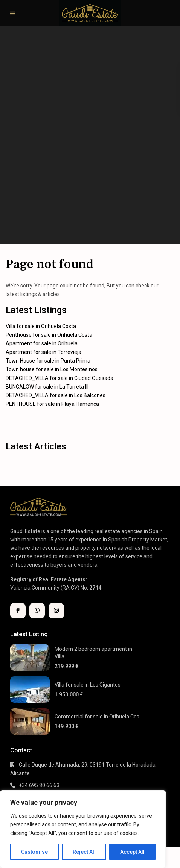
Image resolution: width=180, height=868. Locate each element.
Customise (34, 852)
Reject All (84, 852)
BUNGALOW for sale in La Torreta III (47, 387)
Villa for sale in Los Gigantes (88, 685)
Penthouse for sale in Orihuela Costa (49, 335)
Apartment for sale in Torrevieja (43, 352)
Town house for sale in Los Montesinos (52, 369)
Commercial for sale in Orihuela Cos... (99, 717)
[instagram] (56, 611)
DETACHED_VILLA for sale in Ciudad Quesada (59, 378)
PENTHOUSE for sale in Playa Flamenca (52, 404)
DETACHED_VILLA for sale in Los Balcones (56, 395)
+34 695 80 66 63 (39, 785)
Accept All (132, 852)
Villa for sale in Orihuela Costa (41, 326)
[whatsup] (37, 611)
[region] (83, 829)
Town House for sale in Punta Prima (48, 361)
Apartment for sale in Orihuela (42, 343)
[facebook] (18, 611)
